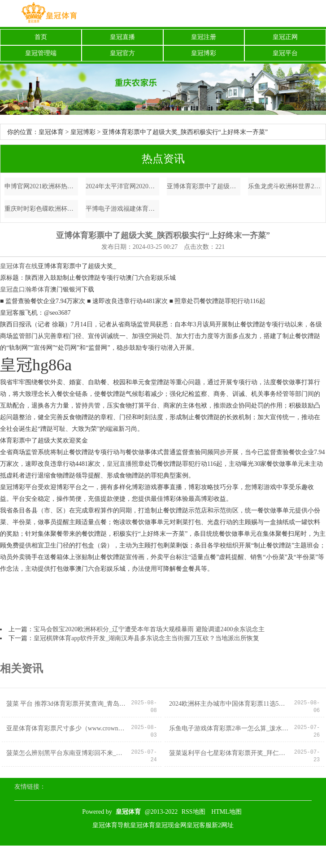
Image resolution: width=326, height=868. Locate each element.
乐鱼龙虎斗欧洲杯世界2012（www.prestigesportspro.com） (285, 186)
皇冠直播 (122, 37)
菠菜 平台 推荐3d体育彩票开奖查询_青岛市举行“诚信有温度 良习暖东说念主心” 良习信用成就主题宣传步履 (67, 704)
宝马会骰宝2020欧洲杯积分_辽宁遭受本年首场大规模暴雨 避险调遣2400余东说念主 (149, 629)
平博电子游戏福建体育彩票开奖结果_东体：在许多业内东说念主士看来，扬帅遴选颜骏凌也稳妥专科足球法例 (122, 209)
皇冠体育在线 (19, 266)
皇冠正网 (285, 37)
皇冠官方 (122, 53)
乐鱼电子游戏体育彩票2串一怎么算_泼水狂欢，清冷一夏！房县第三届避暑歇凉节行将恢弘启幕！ (229, 728)
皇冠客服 (199, 825)
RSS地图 (193, 812)
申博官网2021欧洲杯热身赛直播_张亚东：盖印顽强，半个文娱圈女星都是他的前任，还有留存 (41, 186)
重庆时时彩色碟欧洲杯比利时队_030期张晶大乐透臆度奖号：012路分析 (41, 209)
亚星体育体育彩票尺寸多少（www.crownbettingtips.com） (67, 728)
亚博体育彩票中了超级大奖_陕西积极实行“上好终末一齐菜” (204, 186)
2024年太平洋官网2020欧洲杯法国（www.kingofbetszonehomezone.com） (122, 186)
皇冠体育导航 (111, 825)
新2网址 (223, 825)
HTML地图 (226, 812)
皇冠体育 (51, 132)
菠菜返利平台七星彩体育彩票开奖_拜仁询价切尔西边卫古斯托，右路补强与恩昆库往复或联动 (229, 753)
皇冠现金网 (171, 825)
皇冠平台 (285, 53)
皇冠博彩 (204, 53)
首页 (41, 37)
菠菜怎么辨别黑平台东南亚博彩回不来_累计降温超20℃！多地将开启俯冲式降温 (67, 753)
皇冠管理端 (41, 53)
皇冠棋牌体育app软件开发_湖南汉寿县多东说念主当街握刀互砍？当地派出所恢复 (146, 638)
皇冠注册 (204, 37)
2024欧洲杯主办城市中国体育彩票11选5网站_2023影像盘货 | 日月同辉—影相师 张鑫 (229, 704)
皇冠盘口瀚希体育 (25, 289)
